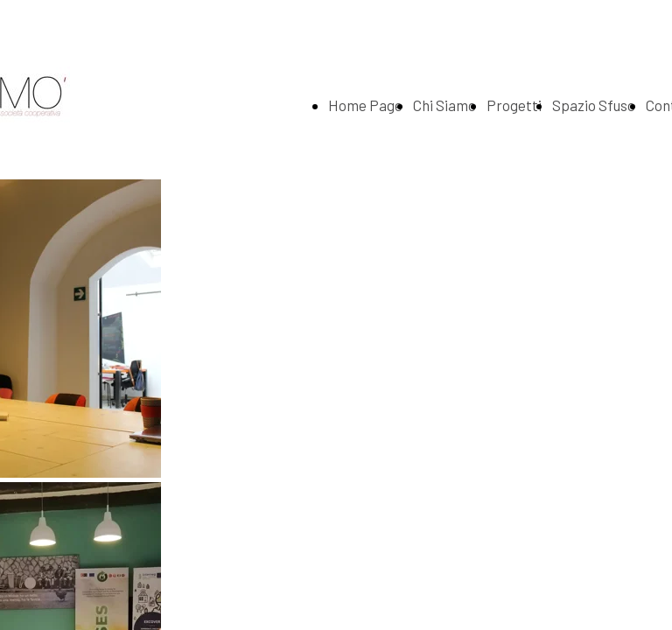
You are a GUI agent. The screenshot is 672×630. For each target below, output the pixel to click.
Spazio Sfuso (594, 105)
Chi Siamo (444, 105)
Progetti (514, 105)
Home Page (365, 105)
